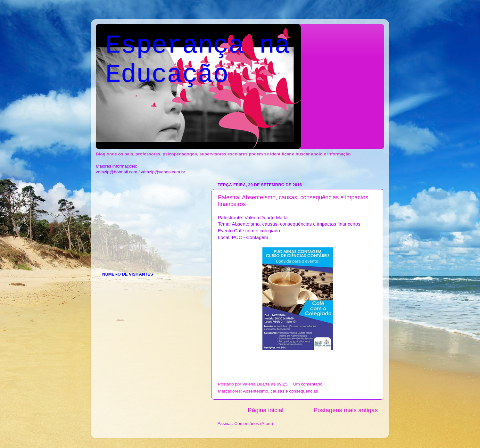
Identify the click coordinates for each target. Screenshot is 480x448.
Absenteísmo (256, 391)
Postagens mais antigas (346, 410)
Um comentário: (309, 384)
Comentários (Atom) (254, 423)
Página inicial (265, 410)
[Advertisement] (150, 220)
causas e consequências (294, 391)
